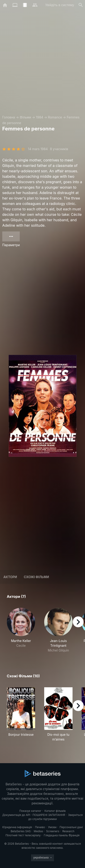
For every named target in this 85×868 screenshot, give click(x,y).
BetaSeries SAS (21, 831)
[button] (21, 630)
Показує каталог (30, 811)
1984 (39, 117)
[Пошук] (81, 5)
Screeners (53, 831)
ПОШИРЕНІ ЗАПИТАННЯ (49, 815)
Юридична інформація (17, 827)
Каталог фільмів (55, 811)
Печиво (40, 827)
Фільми (25, 117)
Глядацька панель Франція (62, 835)
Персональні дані (71, 827)
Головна (9, 117)
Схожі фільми (36, 577)
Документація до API (16, 815)
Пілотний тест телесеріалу (23, 835)
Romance (55, 117)
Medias (38, 831)
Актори (10, 577)
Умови (52, 827)
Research (68, 831)
